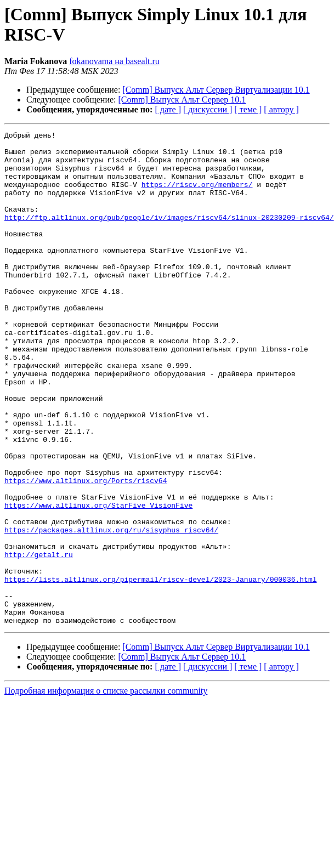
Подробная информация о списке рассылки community (106, 789)
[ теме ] (248, 109)
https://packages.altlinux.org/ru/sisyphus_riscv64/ (111, 610)
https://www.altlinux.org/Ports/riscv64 (86, 551)
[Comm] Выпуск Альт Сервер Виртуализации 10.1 (216, 90)
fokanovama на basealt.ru (114, 61)
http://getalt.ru (39, 640)
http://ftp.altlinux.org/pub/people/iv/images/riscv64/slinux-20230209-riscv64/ (169, 235)
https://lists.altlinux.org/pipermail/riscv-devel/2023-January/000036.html (160, 670)
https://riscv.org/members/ (197, 196)
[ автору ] (281, 109)
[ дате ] (168, 109)
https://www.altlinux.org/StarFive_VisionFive (98, 581)
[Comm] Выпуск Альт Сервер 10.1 (182, 100)
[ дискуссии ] (208, 109)
